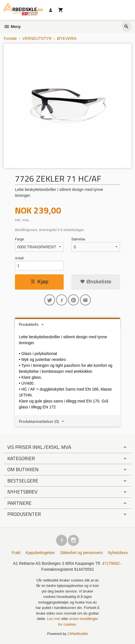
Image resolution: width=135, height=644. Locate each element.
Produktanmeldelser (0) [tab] (39, 421)
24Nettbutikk (78, 634)
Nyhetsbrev (118, 553)
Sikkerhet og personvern (81, 553)
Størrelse (78, 239)
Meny (12, 27)
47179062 (111, 563)
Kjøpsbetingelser (40, 553)
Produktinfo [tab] (29, 324)
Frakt (16, 553)
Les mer (54, 619)
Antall (19, 258)
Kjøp (39, 282)
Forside (10, 38)
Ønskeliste (96, 282)
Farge (19, 239)
